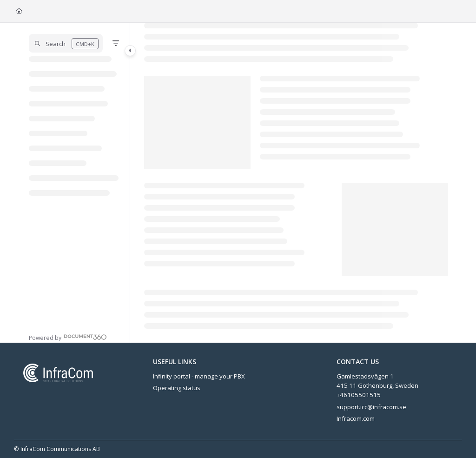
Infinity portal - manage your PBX (199, 376)
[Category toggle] (130, 51)
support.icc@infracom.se (371, 407)
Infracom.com (356, 418)
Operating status (177, 388)
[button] (66, 43)
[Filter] (116, 43)
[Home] (19, 11)
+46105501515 (359, 395)
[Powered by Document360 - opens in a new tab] (68, 337)
